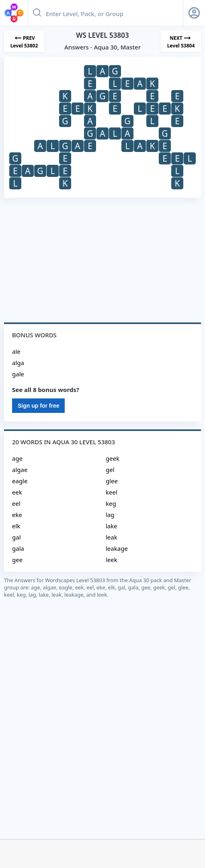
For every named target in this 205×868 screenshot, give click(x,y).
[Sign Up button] (194, 13)
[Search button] (37, 13)
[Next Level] (181, 41)
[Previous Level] (24, 41)
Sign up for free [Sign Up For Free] (38, 406)
